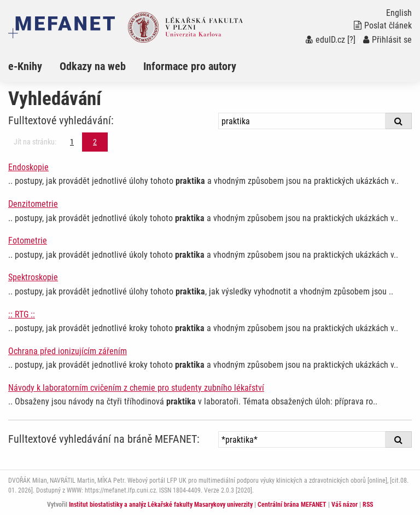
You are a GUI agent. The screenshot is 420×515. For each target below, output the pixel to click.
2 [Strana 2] (95, 142)
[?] (351, 40)
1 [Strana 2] (72, 142)
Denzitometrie (33, 204)
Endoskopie (28, 167)
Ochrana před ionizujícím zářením (68, 351)
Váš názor (345, 505)
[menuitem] (34, 66)
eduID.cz (325, 40)
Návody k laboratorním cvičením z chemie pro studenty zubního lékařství (136, 388)
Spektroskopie (33, 277)
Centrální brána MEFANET (292, 505)
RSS (368, 505)
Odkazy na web (93, 66)
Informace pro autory (190, 66)
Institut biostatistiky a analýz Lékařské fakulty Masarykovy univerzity (161, 505)
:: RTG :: (22, 314)
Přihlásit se (387, 40)
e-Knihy (25, 66)
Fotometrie (28, 241)
